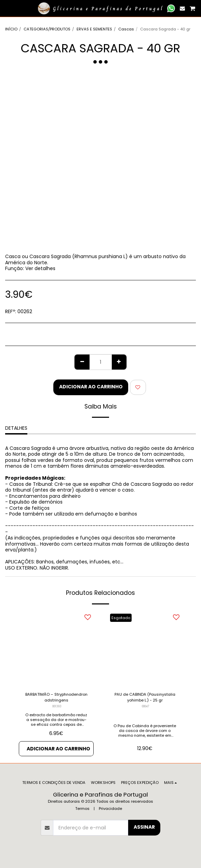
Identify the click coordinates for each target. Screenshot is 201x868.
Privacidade (110, 809)
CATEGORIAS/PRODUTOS (47, 29)
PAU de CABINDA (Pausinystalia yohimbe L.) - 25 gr (145, 697)
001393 (57, 706)
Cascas (126, 29)
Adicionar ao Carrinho (91, 387)
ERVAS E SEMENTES (94, 29)
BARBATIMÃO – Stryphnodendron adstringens (56, 697)
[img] (145, 649)
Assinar (144, 827)
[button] (8, 8)
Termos (82, 809)
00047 (146, 706)
